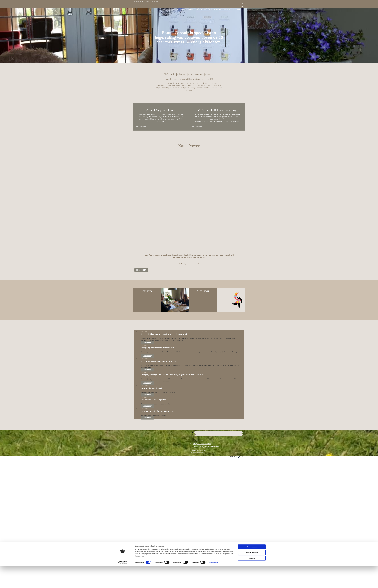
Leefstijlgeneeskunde (185, 9)
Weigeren (252, 325)
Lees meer (147, 343)
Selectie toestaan (252, 319)
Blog (210, 9)
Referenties (218, 9)
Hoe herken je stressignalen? (154, 400)
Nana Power (203, 291)
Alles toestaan (252, 314)
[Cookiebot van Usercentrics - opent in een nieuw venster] (123, 329)
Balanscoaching (201, 9)
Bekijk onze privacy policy (197, 453)
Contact (239, 9)
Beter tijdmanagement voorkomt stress (159, 361)
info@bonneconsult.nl (154, 1)
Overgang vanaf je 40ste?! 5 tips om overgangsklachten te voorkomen (172, 375)
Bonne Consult (170, 9)
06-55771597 (140, 1)
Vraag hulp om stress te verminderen (158, 348)
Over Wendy (229, 9)
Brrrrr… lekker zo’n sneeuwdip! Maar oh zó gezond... (164, 334)
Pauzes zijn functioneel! (152, 388)
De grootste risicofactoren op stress (157, 411)
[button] (141, 126)
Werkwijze (147, 291)
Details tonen (214, 329)
